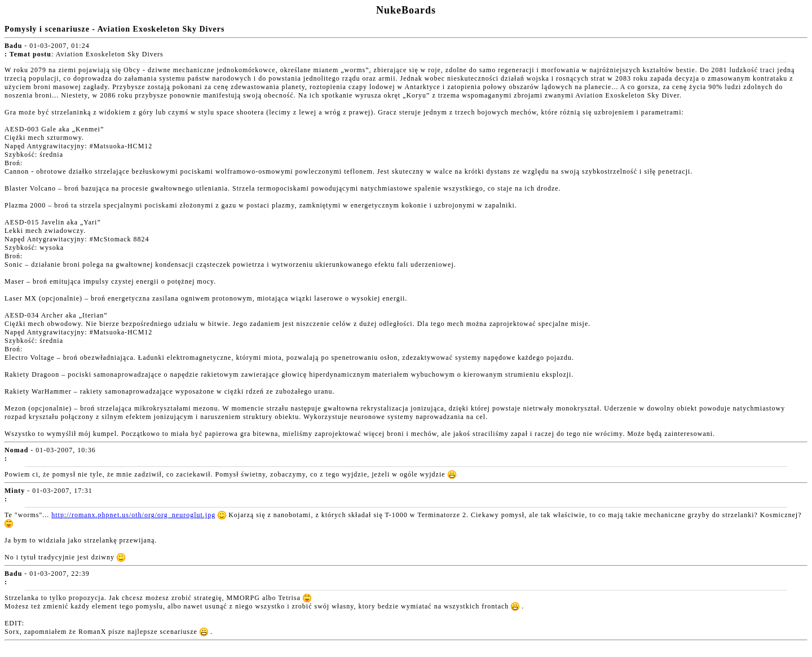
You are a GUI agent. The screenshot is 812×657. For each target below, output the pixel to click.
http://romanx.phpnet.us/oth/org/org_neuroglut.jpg (133, 515)
